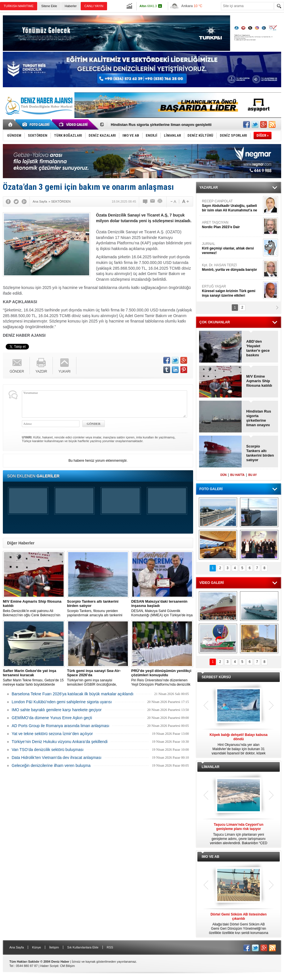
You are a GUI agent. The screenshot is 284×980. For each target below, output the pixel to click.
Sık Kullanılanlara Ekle (83, 947)
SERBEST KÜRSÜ (216, 677)
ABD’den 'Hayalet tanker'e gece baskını (258, 348)
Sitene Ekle (49, 6)
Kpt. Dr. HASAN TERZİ (232, 268)
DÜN (224, 475)
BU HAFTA (237, 475)
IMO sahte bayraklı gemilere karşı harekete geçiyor (57, 710)
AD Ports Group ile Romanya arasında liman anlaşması (60, 726)
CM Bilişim (67, 966)
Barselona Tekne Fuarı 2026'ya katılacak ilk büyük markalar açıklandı (73, 694)
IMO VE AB (210, 857)
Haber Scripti (49, 966)
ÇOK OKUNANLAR (215, 322)
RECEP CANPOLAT (232, 206)
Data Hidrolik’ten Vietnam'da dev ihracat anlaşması (57, 758)
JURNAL (232, 248)
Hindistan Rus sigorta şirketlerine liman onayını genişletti (161, 125)
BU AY (252, 475)
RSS (110, 947)
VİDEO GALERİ (212, 583)
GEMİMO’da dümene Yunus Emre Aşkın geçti (52, 718)
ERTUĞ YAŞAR (232, 291)
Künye (36, 947)
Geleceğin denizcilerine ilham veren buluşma (51, 765)
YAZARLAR (209, 188)
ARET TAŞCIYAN (232, 225)
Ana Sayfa (17, 947)
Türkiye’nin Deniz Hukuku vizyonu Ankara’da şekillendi (60, 742)
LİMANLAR (211, 767)
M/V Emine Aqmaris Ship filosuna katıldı (259, 381)
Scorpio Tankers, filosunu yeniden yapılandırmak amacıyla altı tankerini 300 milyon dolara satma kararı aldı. (98, 608)
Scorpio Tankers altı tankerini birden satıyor (260, 453)
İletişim (54, 947)
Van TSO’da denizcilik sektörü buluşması (48, 750)
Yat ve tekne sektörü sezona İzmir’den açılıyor (52, 734)
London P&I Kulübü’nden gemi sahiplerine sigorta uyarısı (62, 702)
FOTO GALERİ (211, 489)
